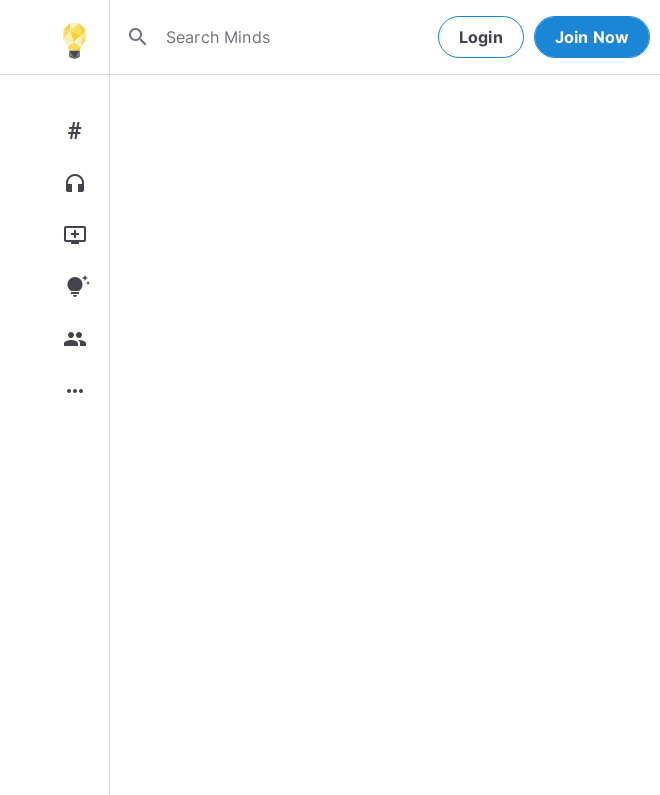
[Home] (74, 37)
